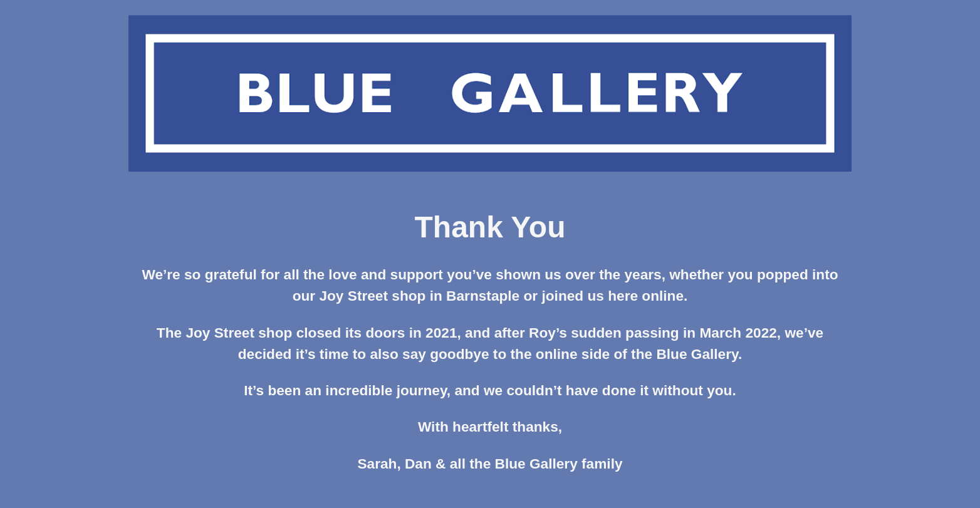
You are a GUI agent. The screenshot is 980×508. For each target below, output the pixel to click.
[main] (490, 348)
